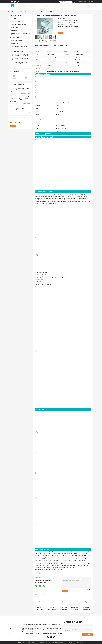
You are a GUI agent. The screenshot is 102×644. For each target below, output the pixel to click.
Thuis (26, 6)
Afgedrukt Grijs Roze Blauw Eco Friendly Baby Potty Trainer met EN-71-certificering (63, 608)
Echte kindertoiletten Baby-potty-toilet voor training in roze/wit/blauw (31, 629)
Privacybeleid (20, 643)
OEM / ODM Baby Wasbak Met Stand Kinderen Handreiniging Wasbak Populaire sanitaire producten (53, 633)
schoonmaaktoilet (42, 569)
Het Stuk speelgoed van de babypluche (20, 33)
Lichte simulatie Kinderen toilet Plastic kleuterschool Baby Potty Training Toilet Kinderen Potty (22, 56)
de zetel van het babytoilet (17, 24)
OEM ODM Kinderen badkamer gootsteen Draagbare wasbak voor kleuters (52, 629)
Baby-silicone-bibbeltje (16, 40)
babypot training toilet (51, 569)
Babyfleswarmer (14, 43)
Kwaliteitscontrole (64, 6)
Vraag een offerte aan (82, 2)
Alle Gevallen (92, 6)
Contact (61, 33)
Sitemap (10, 635)
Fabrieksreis (53, 6)
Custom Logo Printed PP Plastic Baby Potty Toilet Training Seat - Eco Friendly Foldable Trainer (31, 633)
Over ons (46, 6)
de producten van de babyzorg (18, 46)
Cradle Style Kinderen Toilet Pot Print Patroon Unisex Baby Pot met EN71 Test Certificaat (52, 608)
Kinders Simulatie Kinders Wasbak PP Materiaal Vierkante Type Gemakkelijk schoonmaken (52, 626)
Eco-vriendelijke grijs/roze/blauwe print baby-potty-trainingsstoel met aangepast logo (86, 608)
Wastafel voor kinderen (16, 22)
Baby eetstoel (14, 27)
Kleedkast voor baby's (16, 38)
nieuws (84, 6)
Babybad (12, 30)
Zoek (73, 2)
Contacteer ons (76, 6)
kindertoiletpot (60, 569)
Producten (33, 6)
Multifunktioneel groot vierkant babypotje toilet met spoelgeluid (40, 608)
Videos (39, 6)
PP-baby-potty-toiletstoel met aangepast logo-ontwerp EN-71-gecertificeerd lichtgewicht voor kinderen (75, 608)
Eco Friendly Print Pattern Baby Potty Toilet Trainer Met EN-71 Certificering (31, 625)
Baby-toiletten (21, 12)
